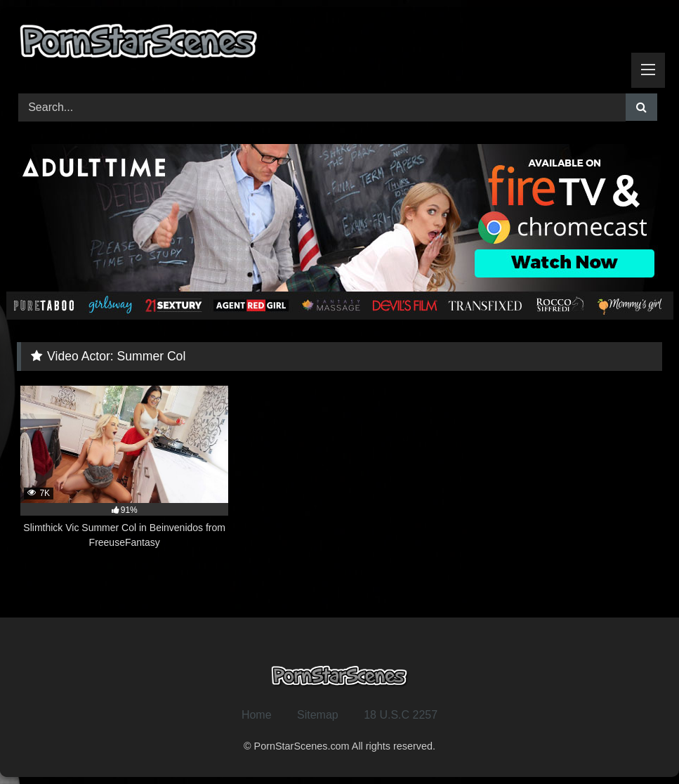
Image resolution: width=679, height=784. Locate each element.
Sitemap (318, 715)
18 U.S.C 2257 (401, 715)
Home (257, 715)
